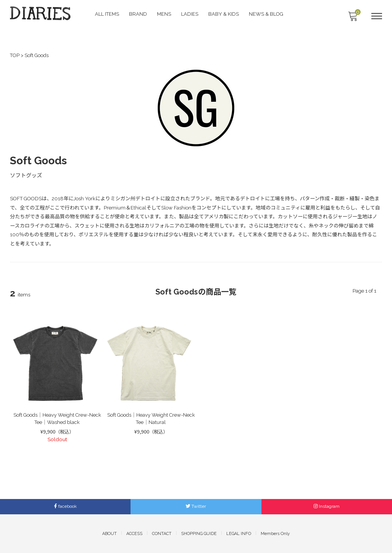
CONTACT (162, 533)
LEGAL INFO (239, 533)
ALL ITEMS (108, 14)
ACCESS (134, 533)
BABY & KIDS (224, 14)
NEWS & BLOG (267, 14)
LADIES (190, 14)
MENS (165, 14)
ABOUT (109, 533)
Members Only (275, 533)
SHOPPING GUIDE (199, 533)
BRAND (139, 14)
